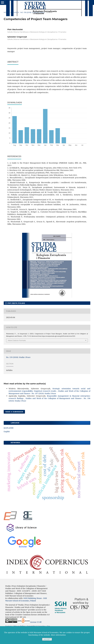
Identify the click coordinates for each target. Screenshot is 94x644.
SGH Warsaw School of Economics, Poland (26, 599)
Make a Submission (14, 412)
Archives (15, 12)
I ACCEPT (47, 639)
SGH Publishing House (33, 598)
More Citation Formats (17, 340)
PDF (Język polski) (16, 303)
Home (6, 12)
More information (58, 635)
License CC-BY (36, 622)
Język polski (9, 428)
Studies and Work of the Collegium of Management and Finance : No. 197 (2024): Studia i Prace (49, 392)
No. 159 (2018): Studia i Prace (33, 12)
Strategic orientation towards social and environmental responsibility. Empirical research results (49, 390)
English (7, 431)
